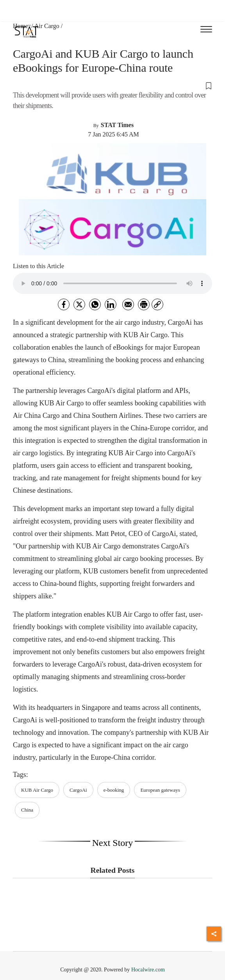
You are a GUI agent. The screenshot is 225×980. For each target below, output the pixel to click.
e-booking (114, 790)
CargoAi (78, 790)
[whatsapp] (95, 304)
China (27, 810)
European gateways (160, 790)
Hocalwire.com (148, 970)
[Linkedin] (111, 304)
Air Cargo (47, 26)
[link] (157, 304)
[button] (112, 85)
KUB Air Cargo (37, 790)
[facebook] (64, 304)
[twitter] (79, 304)
